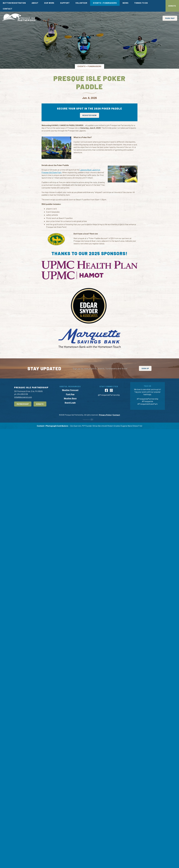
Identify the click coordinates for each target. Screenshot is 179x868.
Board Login (70, 841)
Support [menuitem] (65, 3)
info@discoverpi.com (23, 836)
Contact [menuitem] (8, 9)
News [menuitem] (126, 3)
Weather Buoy (70, 837)
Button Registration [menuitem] (14, 3)
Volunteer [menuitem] (81, 3)
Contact (116, 854)
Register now (89, 115)
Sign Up (145, 807)
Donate (172, 6)
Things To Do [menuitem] (141, 3)
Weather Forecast (70, 829)
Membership (23, 843)
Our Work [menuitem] (49, 3)
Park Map (170, 18)
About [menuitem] (35, 3)
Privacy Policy (105, 854)
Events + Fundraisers (89, 66)
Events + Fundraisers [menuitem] (105, 3)
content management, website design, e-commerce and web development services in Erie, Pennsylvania (89, 858)
